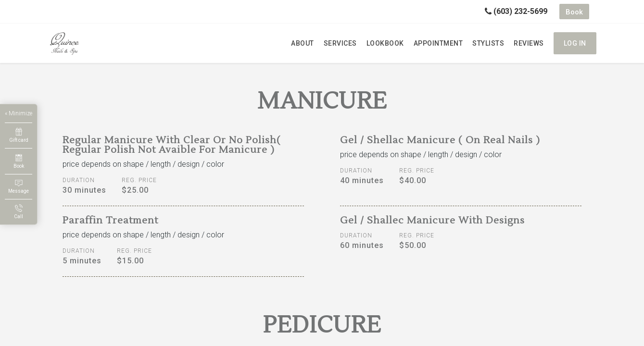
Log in (575, 43)
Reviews (529, 43)
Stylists (488, 43)
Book (574, 12)
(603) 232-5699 (516, 11)
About (303, 43)
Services (340, 43)
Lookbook (385, 43)
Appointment (438, 43)
